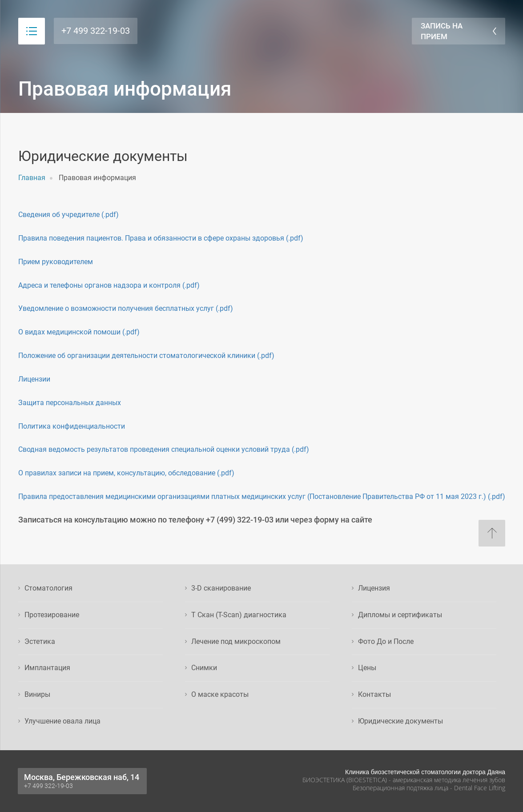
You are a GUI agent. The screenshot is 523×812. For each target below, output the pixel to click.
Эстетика (40, 641)
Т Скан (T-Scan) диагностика (239, 615)
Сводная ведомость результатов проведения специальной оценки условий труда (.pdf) (164, 449)
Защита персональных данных (70, 403)
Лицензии (34, 379)
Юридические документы (400, 721)
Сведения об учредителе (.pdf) (68, 215)
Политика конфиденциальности (72, 426)
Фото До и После (386, 641)
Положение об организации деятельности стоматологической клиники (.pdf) (146, 356)
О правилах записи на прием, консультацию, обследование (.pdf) (126, 473)
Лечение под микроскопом (236, 641)
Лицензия (374, 588)
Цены (367, 668)
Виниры (37, 694)
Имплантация (47, 668)
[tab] (262, 262)
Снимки (204, 668)
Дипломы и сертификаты (400, 615)
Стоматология (48, 588)
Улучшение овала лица (62, 721)
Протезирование (52, 615)
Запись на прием (442, 31)
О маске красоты (220, 694)
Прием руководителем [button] (56, 262)
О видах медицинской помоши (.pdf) (79, 332)
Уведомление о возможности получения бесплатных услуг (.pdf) (126, 308)
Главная (32, 178)
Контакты (374, 694)
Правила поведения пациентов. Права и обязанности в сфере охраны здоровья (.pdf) (161, 238)
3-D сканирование (221, 588)
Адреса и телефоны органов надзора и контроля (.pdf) (109, 285)
